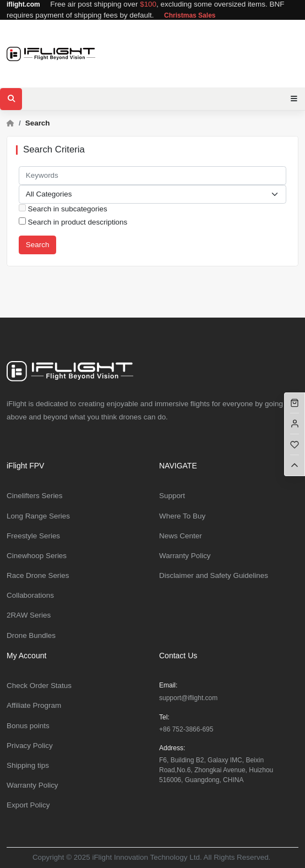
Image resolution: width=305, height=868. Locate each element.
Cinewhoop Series (37, 556)
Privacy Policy (30, 746)
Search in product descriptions (73, 222)
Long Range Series (38, 516)
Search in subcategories (63, 209)
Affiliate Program (34, 705)
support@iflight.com (188, 698)
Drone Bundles (31, 635)
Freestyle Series (33, 536)
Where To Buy (182, 516)
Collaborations (30, 595)
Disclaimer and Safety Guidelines (214, 575)
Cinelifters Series (35, 496)
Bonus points (28, 726)
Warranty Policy (185, 556)
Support (172, 496)
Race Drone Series (38, 575)
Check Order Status (39, 686)
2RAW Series (29, 615)
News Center (181, 536)
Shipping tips (28, 765)
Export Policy (28, 805)
